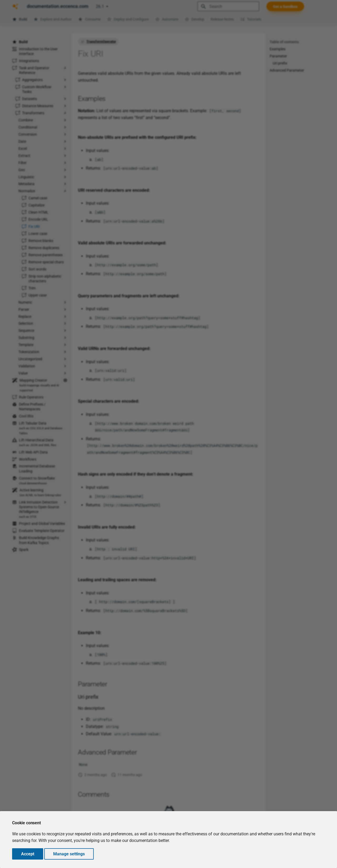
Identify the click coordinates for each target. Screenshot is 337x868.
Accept (28, 854)
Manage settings (69, 854)
